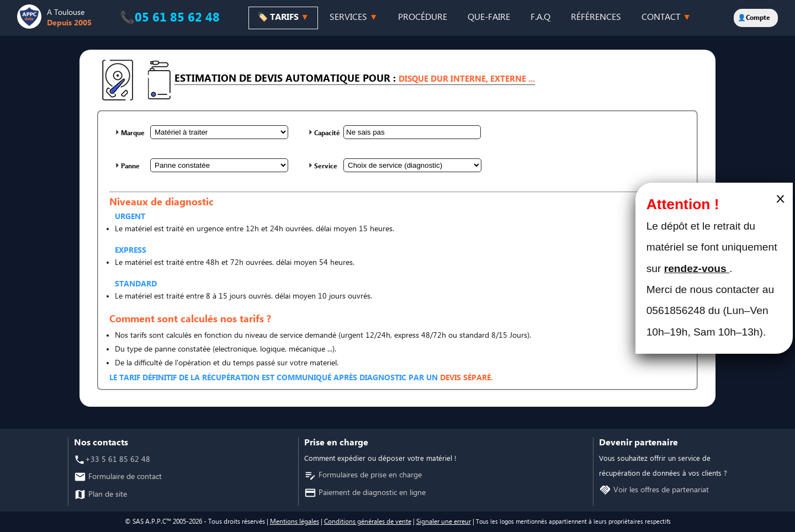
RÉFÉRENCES (596, 17)
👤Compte (754, 18)
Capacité (327, 133)
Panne (130, 166)
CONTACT (666, 17)
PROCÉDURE (423, 17)
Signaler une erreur (444, 522)
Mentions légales (295, 522)
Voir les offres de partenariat (660, 490)
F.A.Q (540, 17)
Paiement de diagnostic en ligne (371, 493)
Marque (133, 133)
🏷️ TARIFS (283, 17)
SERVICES (354, 17)
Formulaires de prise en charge (369, 475)
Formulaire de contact (124, 477)
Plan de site (107, 495)
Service (326, 166)
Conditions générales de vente (368, 522)
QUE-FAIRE (489, 17)
